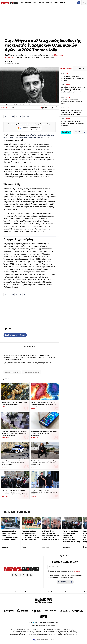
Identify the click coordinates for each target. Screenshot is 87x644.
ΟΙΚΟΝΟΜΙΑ (49, 3)
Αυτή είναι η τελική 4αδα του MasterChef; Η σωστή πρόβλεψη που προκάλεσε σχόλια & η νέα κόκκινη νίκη (30, 535)
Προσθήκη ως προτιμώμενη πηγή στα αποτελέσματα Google (29, 128)
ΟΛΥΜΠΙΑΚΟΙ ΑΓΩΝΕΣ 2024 (12, 372)
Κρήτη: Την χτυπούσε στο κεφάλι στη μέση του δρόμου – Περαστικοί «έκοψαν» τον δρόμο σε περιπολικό (14, 463)
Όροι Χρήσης (13, 591)
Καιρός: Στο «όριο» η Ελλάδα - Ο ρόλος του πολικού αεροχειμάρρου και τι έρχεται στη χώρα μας (43, 404)
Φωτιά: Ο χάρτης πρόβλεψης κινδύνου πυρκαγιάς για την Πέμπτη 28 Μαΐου (72, 78)
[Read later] (57, 108)
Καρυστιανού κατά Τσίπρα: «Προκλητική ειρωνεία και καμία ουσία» (71, 102)
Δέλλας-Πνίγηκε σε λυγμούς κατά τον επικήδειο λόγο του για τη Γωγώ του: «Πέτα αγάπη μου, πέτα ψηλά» (51, 535)
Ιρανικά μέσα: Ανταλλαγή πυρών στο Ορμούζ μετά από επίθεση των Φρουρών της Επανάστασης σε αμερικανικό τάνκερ (73, 90)
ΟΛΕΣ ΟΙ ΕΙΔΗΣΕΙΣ (26, 3)
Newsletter (17, 363)
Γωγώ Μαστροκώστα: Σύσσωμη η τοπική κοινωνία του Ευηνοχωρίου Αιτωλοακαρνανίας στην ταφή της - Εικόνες (14, 492)
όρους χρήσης (77, 571)
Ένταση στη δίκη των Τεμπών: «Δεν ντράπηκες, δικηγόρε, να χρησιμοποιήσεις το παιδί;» (44, 492)
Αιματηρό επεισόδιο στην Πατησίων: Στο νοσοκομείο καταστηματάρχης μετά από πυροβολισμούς (10, 535)
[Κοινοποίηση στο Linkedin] (20, 117)
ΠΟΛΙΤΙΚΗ (42, 3)
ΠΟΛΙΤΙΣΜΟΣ (5, 108)
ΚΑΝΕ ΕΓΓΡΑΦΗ (65, 582)
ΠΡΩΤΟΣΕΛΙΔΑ (64, 3)
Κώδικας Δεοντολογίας (38, 591)
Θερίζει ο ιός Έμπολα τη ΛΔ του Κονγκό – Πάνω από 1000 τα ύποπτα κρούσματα (73, 123)
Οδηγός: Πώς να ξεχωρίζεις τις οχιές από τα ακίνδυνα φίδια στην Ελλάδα (14, 403)
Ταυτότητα (4, 591)
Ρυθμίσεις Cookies (51, 591)
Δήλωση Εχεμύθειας (24, 591)
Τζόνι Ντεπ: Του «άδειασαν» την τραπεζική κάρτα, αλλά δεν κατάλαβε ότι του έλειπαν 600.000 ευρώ (43, 463)
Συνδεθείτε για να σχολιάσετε (15, 335)
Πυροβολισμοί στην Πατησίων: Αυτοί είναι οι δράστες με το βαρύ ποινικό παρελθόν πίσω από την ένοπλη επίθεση (15, 433)
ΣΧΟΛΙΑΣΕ (44, 108)
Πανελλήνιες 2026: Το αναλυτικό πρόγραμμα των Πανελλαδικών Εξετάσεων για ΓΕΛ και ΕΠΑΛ (71, 112)
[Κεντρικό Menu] (84, 3)
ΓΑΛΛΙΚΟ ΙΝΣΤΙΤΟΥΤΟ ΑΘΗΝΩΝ (32, 372)
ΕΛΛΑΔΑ (35, 3)
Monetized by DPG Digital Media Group (49, 623)
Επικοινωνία (75, 591)
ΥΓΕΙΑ (56, 3)
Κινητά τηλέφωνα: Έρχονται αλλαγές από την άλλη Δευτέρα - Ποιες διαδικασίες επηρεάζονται (44, 433)
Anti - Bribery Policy (64, 591)
